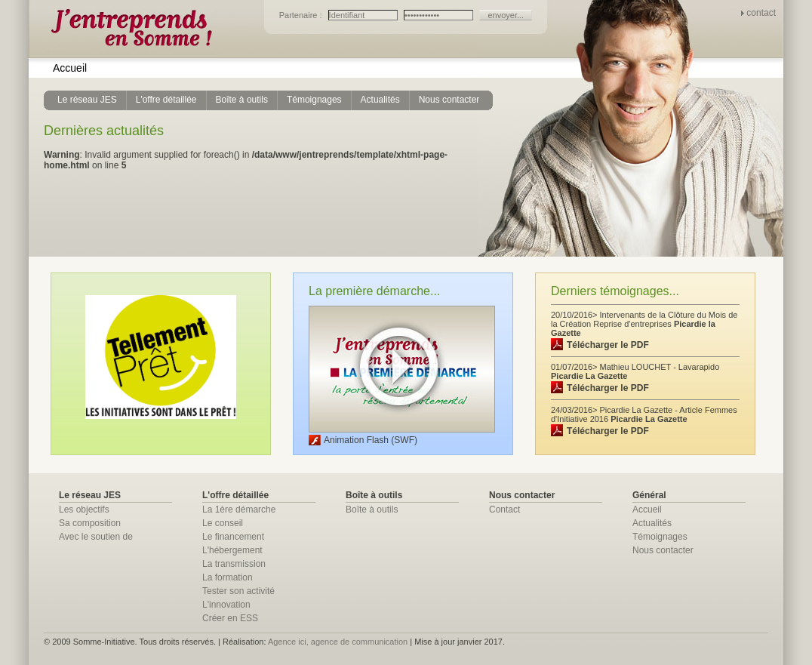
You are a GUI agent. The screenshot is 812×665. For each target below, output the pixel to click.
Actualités (652, 523)
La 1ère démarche (239, 510)
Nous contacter (663, 550)
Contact (504, 510)
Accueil (70, 68)
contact (761, 13)
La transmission (234, 564)
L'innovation (226, 605)
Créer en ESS (230, 618)
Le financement (233, 537)
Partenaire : (302, 15)
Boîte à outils (372, 510)
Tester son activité (238, 591)
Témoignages (660, 537)
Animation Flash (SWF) (371, 440)
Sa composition (90, 523)
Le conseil (223, 523)
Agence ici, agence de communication (338, 642)
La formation (228, 577)
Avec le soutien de (96, 537)
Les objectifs (84, 510)
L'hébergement (232, 550)
